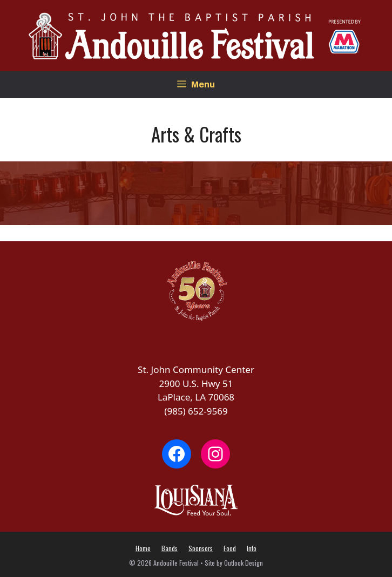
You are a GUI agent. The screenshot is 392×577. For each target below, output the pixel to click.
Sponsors (201, 548)
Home (143, 548)
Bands (170, 548)
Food (230, 548)
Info (252, 548)
